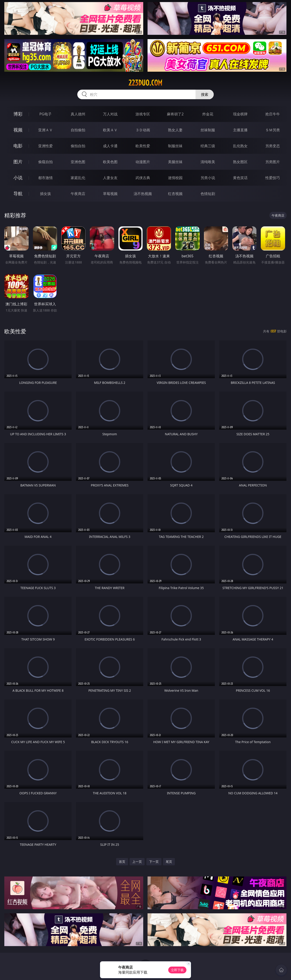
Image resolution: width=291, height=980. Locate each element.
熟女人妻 (175, 130)
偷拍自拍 (78, 146)
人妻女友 (110, 178)
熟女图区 (240, 162)
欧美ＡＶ (110, 130)
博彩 (18, 114)
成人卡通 (110, 146)
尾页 (169, 862)
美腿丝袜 (175, 162)
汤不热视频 (143, 194)
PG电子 (45, 114)
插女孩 (45, 194)
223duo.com (145, 83)
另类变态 (273, 146)
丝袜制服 (208, 130)
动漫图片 (143, 162)
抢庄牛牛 (273, 114)
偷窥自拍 (45, 162)
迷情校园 (175, 178)
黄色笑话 (240, 178)
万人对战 (110, 114)
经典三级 (208, 146)
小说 (18, 178)
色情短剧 (208, 194)
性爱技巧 (273, 178)
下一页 (154, 862)
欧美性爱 (143, 146)
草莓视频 (110, 194)
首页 (122, 862)
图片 (18, 162)
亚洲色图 (78, 162)
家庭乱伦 (78, 178)
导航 (18, 194)
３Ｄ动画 (143, 130)
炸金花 (208, 114)
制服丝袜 (175, 146)
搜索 (205, 94)
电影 (18, 146)
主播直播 (240, 130)
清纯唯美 (208, 162)
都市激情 (45, 178)
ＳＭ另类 (273, 130)
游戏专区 (143, 114)
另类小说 (208, 178)
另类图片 (273, 162)
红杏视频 (175, 194)
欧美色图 (110, 162)
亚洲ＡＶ (45, 130)
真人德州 (78, 114)
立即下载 (177, 970)
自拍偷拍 (78, 130)
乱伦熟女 (240, 146)
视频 (18, 130)
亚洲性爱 (45, 146)
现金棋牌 (240, 114)
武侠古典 (143, 178)
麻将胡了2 (175, 114)
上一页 (137, 862)
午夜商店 (78, 194)
